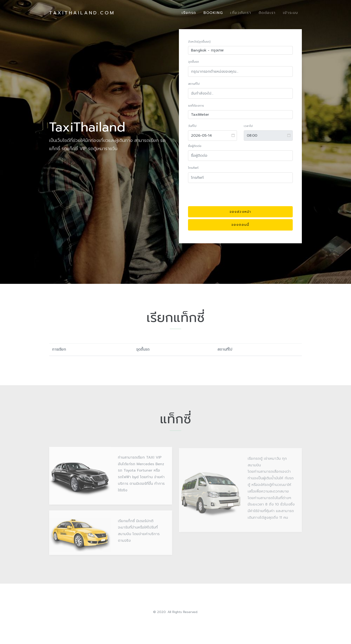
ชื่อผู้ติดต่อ (195, 146)
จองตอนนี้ (240, 225)
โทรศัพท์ (193, 168)
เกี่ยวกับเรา (241, 13)
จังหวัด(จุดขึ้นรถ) (199, 42)
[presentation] (223, 195)
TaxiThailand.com (82, 13)
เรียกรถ (189, 13)
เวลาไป (248, 126)
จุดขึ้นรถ (193, 62)
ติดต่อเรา (267, 13)
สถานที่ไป (194, 84)
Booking (213, 13)
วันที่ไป (192, 126)
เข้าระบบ (291, 13)
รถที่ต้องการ (196, 106)
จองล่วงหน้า (240, 212)
